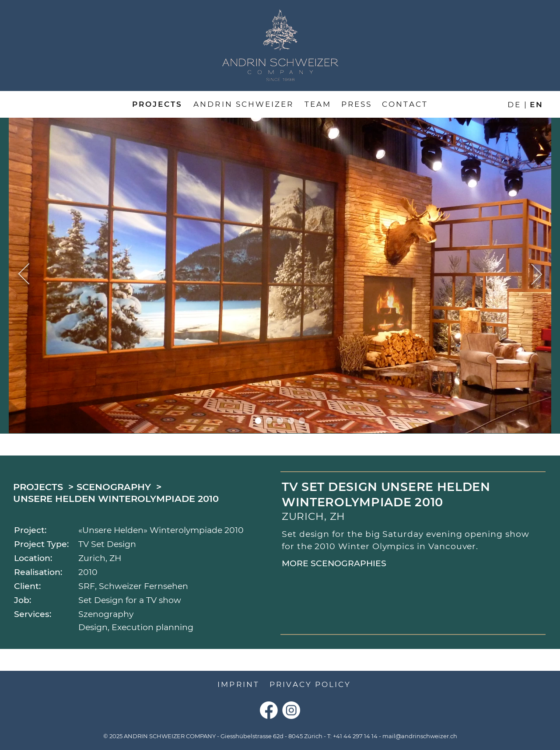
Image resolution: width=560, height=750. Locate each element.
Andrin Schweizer (243, 104)
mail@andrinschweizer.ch (420, 736)
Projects (157, 104)
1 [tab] (258, 421)
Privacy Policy (310, 684)
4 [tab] (291, 421)
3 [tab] (280, 421)
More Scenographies (334, 563)
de (514, 104)
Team (318, 104)
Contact (405, 104)
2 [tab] (269, 421)
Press (357, 104)
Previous (24, 275)
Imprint (238, 684)
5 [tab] (302, 421)
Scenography (114, 487)
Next (537, 275)
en (537, 104)
